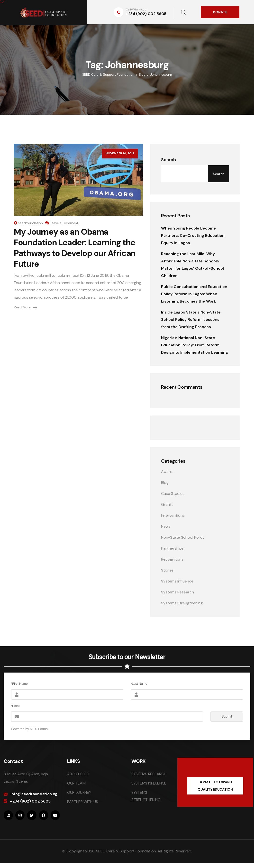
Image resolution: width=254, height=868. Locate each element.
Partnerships (172, 548)
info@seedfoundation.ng (34, 794)
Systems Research (177, 592)
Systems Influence (177, 581)
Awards (168, 472)
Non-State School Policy (183, 537)
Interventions (173, 515)
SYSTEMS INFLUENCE (149, 783)
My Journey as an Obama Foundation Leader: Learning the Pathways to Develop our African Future (75, 248)
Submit (221, 717)
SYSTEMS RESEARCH (149, 774)
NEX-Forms (39, 729)
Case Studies (173, 494)
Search (168, 160)
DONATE (220, 12)
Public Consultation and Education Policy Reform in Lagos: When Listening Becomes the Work (194, 294)
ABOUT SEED (78, 774)
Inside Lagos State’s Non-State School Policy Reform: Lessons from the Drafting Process (191, 319)
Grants (167, 504)
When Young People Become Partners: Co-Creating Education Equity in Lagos (193, 235)
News (166, 526)
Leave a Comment (64, 223)
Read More (25, 307)
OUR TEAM (76, 783)
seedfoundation (30, 223)
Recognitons (172, 559)
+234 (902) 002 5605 (146, 14)
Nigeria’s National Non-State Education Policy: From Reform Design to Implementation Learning (195, 345)
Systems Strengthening (182, 603)
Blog (165, 483)
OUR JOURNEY (79, 792)
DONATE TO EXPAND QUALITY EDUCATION (215, 786)
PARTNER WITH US (82, 802)
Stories (167, 570)
